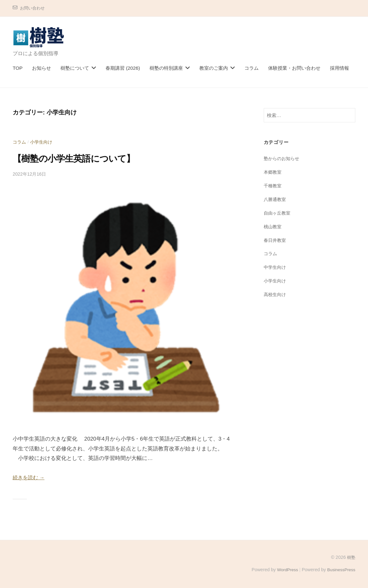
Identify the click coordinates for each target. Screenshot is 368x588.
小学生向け (43, 142)
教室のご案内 (214, 68)
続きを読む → (30, 478)
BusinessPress (340, 570)
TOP (18, 68)
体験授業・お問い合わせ (294, 68)
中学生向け (276, 267)
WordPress (284, 570)
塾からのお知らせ (283, 158)
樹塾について (75, 68)
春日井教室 (276, 240)
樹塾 (351, 557)
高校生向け (276, 294)
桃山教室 (273, 226)
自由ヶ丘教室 (278, 213)
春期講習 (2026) (123, 68)
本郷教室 (273, 172)
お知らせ (42, 68)
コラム (252, 68)
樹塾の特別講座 (166, 68)
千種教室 (273, 186)
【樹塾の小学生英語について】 (82, 158)
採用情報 (339, 68)
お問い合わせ (33, 8)
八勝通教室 (276, 199)
